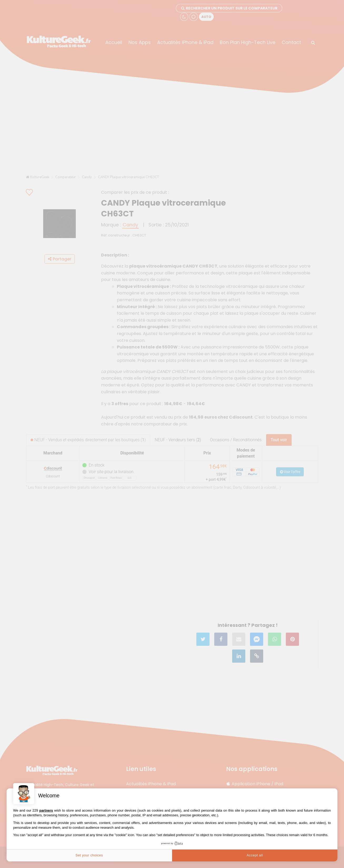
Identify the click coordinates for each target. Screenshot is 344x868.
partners (46, 810)
